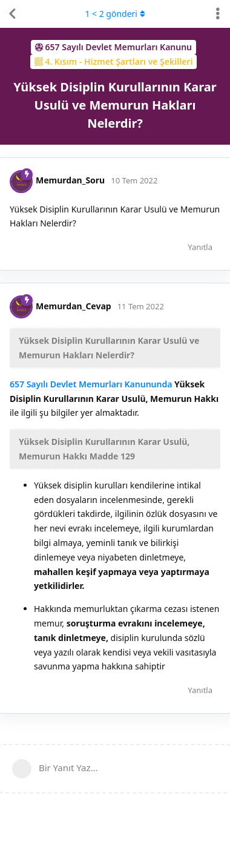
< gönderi (115, 14)
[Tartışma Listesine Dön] (12, 14)
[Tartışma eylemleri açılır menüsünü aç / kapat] (218, 14)
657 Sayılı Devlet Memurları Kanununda (91, 384)
